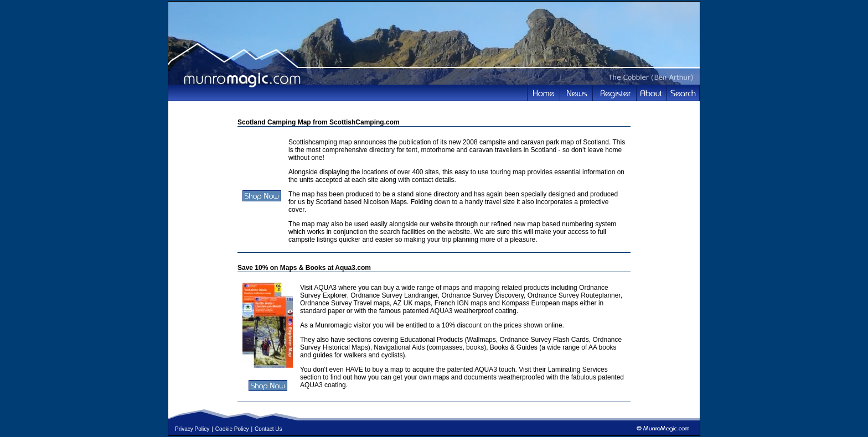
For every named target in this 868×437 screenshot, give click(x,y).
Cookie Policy (232, 429)
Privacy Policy (192, 429)
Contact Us (268, 429)
